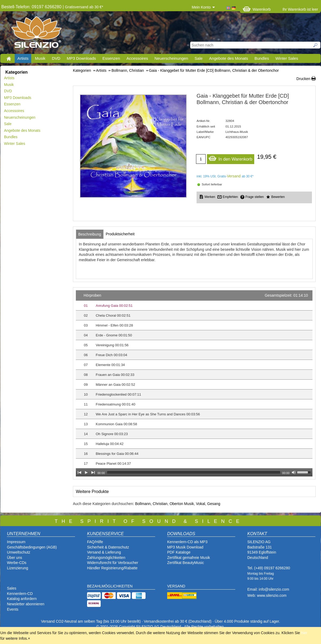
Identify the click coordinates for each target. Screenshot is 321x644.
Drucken (303, 79)
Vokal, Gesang (208, 504)
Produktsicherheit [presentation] (120, 234)
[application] (194, 383)
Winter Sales (287, 58)
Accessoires (137, 58)
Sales (12, 588)
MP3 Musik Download (185, 547)
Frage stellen (255, 197)
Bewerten (278, 197)
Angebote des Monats (229, 58)
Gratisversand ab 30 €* (84, 7)
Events (13, 609)
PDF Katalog (178, 552)
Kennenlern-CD (20, 594)
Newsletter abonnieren (26, 604)
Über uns (15, 558)
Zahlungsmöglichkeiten (106, 558)
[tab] (90, 234)
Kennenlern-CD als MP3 (187, 542)
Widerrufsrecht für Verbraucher (113, 563)
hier (304, 633)
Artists (23, 58)
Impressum (16, 542)
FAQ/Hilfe (95, 542)
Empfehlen (230, 197)
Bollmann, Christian (151, 504)
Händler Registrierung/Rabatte (112, 568)
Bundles (262, 58)
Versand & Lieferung (104, 552)
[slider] (194, 472)
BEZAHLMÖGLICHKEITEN (110, 586)
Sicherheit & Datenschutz (108, 547)
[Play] (86, 472)
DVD (56, 58)
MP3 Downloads (81, 58)
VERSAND (176, 586)
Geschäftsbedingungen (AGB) (32, 547)
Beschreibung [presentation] (90, 234)
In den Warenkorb (230, 158)
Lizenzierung (17, 568)
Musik (40, 58)
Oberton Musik (182, 504)
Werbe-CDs (17, 563)
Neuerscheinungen (171, 58)
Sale (199, 58)
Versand (234, 176)
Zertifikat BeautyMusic (186, 563)
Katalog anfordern (22, 599)
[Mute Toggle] (294, 472)
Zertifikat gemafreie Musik (189, 558)
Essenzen (111, 58)
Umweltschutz (19, 552)
